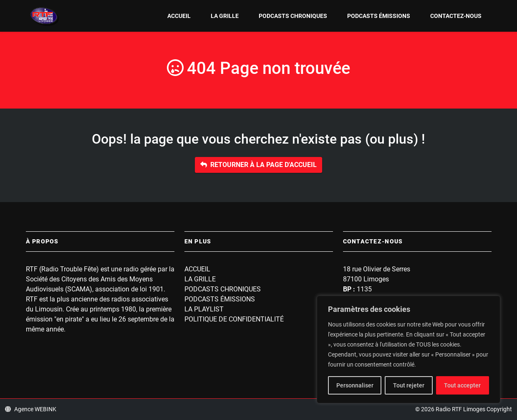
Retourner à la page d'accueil (258, 165)
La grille (225, 16)
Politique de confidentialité (234, 319)
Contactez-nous (456, 16)
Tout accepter (462, 385)
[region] (409, 349)
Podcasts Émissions (379, 16)
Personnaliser (355, 385)
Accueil (179, 16)
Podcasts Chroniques (293, 16)
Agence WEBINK (31, 409)
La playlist (204, 309)
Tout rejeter (409, 385)
